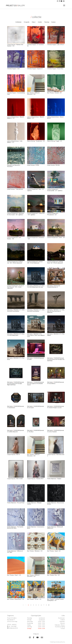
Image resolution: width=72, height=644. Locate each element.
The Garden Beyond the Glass (15, 527)
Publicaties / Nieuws (60, 625)
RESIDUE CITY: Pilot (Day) (16, 359)
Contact (63, 628)
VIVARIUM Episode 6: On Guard (35, 407)
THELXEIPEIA (19, 189)
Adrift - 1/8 (62, 237)
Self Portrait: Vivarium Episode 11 (54, 286)
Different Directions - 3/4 (33, 455)
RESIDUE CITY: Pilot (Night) (56, 335)
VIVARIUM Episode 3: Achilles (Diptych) (16, 431)
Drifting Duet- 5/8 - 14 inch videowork (55, 262)
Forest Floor (60, 69)
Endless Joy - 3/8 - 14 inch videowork (15, 262)
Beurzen (63, 623)
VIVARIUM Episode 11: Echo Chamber (56, 431)
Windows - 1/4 (39, 551)
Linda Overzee (31, 165)
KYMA (37, 165)
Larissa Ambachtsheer (13, 117)
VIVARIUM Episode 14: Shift (35, 359)
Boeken (54, 22)
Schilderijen (18, 22)
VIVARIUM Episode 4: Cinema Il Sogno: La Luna (56, 407)
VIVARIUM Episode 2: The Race (35, 431)
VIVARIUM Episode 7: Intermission (16, 407)
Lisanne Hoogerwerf (33, 189)
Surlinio (63, 642)
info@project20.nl (13, 628)
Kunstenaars (61, 618)
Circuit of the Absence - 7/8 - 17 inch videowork (15, 287)
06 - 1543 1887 (13, 626)
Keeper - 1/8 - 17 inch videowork (35, 262)
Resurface (10, 166)
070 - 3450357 (13, 625)
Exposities (62, 621)
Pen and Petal (21, 503)
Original (59, 479)
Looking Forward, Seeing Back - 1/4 (55, 600)
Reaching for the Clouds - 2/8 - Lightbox (15, 214)
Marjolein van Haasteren (14, 165)
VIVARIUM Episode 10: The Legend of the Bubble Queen (35, 383)
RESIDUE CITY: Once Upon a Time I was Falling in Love (36, 335)
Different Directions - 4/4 (33, 93)
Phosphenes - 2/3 (52, 215)
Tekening (47, 22)
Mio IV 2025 (20, 479)
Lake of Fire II (61, 45)
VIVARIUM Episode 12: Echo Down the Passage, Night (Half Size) (16, 383)
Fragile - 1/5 (59, 141)
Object (34, 22)
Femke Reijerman (52, 479)
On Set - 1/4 (38, 599)
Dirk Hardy (30, 286)
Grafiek (40, 22)
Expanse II (40, 69)
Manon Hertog (31, 141)
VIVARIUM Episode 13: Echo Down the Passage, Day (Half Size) (56, 359)
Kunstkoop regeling (60, 627)
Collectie (63, 620)
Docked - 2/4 (58, 93)
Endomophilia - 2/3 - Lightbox (55, 191)
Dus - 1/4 (57, 575)
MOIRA (58, 165)
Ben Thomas (31, 93)
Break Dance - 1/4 (19, 599)
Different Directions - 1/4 (33, 576)
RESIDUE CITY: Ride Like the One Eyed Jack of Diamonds (56, 311)
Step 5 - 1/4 (18, 575)
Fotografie (27, 22)
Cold (18, 69)
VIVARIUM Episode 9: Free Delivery (56, 383)
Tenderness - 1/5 (40, 141)
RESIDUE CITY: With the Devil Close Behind (16, 310)
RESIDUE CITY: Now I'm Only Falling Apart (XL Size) (36, 286)
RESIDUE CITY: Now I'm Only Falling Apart (16, 335)
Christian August (32, 45)
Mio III (18, 454)
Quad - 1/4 (58, 551)
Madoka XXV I (40, 479)
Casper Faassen (11, 45)
